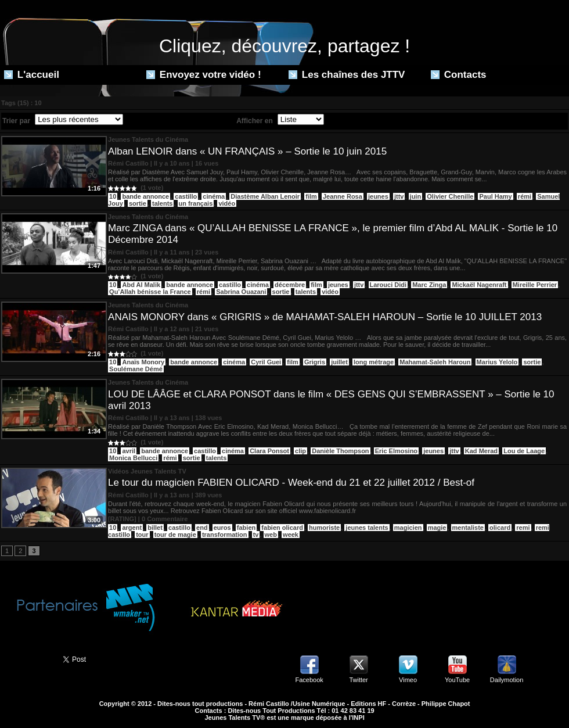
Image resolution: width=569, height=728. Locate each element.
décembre (290, 285)
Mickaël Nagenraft (479, 285)
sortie (138, 203)
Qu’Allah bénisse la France (150, 292)
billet (155, 528)
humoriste (324, 528)
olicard (500, 528)
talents (162, 203)
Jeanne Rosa (343, 196)
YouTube (457, 680)
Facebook (309, 680)
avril (129, 451)
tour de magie (175, 535)
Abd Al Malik (141, 285)
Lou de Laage (524, 451)
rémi (525, 196)
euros (222, 528)
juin (416, 196)
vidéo (227, 203)
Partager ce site (26, 658)
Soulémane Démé (136, 369)
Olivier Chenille (450, 196)
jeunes (378, 196)
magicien (408, 528)
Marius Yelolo (497, 362)
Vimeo (408, 680)
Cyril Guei (266, 362)
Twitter (358, 680)
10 (113, 196)
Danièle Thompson (340, 451)
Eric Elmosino (396, 451)
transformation (225, 535)
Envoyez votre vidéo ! (204, 75)
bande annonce (145, 196)
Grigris (315, 362)
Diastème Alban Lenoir (265, 196)
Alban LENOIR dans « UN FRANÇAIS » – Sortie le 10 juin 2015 (247, 151)
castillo (186, 196)
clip (300, 451)
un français (196, 203)
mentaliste (468, 528)
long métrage (374, 362)
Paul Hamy (495, 196)
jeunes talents (367, 528)
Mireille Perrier (535, 285)
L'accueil (32, 75)
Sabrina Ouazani (241, 292)
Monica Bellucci (133, 458)
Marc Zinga (429, 285)
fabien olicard (282, 528)
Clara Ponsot (269, 451)
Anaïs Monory (143, 362)
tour (142, 535)
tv (256, 535)
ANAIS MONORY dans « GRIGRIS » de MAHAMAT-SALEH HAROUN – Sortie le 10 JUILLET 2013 (325, 317)
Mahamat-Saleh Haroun (435, 362)
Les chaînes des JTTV (347, 75)
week (291, 535)
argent (132, 528)
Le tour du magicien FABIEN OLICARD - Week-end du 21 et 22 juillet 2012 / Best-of (291, 483)
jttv (399, 196)
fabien (246, 528)
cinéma (214, 196)
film (311, 196)
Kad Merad (481, 451)
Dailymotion (507, 680)
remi (523, 528)
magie (437, 528)
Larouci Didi (388, 285)
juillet (339, 362)
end (202, 528)
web (271, 535)
